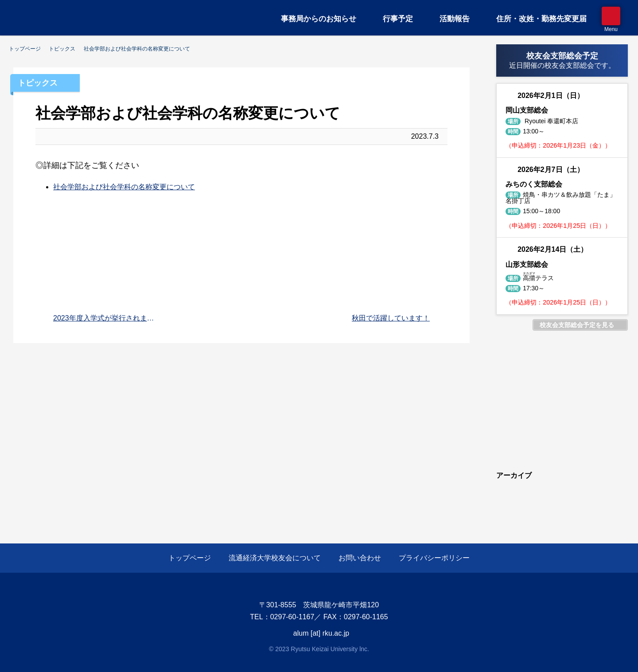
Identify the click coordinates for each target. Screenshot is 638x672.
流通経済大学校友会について (275, 558)
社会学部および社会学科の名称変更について (124, 187)
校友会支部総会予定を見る (577, 325)
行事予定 (398, 19)
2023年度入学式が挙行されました (106, 318)
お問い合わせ (360, 558)
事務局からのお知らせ (319, 19)
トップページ (190, 558)
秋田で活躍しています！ (391, 318)
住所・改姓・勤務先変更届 (541, 19)
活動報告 (455, 19)
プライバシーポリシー (434, 558)
